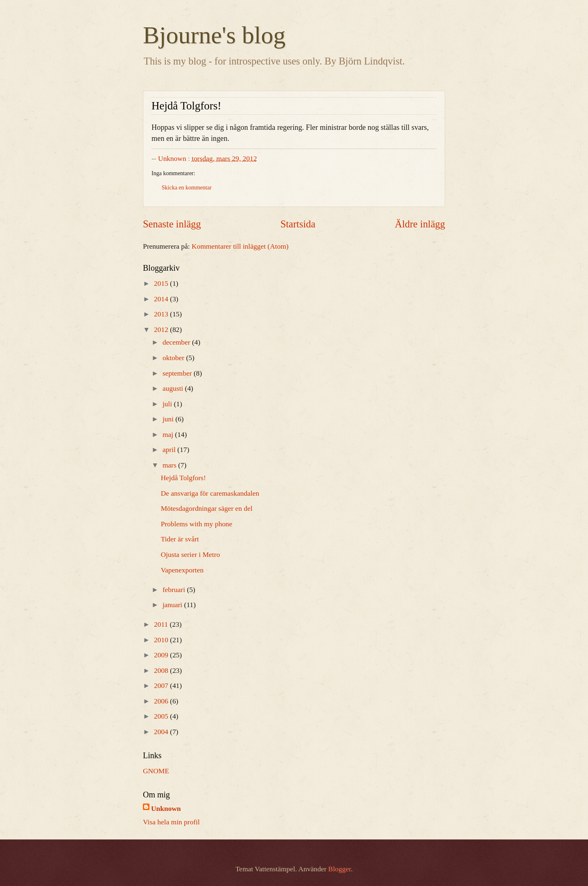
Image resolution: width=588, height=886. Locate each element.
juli (168, 404)
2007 (162, 686)
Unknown (166, 808)
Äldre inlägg (420, 224)
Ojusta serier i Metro (190, 554)
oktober (174, 358)
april (170, 450)
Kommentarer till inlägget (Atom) (240, 246)
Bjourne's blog (214, 35)
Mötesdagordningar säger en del (207, 508)
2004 (162, 732)
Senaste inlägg (172, 224)
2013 (162, 314)
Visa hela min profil (171, 822)
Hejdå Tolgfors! (184, 478)
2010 (162, 640)
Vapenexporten (182, 570)
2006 (162, 701)
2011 (162, 624)
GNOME (156, 771)
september (178, 373)
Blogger (340, 869)
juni (169, 419)
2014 (162, 299)
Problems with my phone (197, 524)
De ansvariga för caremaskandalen (210, 493)
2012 (162, 329)
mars (170, 465)
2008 (162, 670)
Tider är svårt (180, 539)
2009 (162, 655)
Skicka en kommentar (187, 188)
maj (169, 434)
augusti (174, 388)
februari (175, 590)
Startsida (298, 224)
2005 (162, 716)
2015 (162, 283)
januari (173, 605)
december (177, 342)
